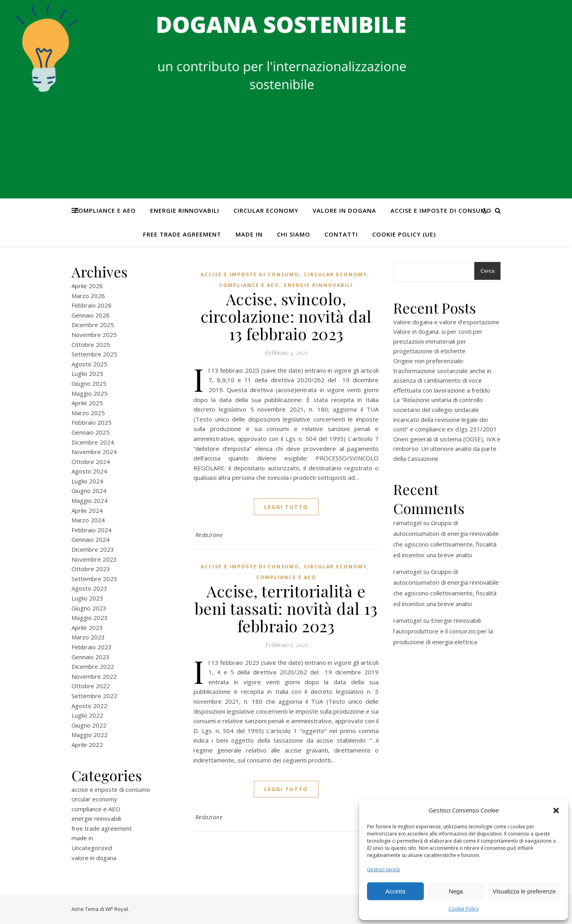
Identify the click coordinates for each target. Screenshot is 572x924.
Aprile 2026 (87, 286)
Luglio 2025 (87, 373)
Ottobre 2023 (91, 569)
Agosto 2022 (89, 706)
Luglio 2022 (87, 715)
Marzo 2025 (88, 413)
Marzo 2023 (88, 637)
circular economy (266, 210)
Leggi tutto (286, 507)
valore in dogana (344, 210)
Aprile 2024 (87, 510)
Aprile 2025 (87, 403)
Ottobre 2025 (91, 345)
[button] (556, 810)
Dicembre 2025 (93, 325)
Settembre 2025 (94, 354)
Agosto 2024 (89, 471)
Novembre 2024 (94, 452)
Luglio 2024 (87, 481)
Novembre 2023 (94, 559)
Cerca (487, 271)
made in (249, 234)
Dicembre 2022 (93, 666)
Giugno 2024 (89, 491)
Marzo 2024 (88, 520)
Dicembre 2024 (93, 442)
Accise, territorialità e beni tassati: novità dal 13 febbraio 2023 (286, 608)
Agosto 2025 (89, 364)
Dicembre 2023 (93, 549)
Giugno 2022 (89, 725)
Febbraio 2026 (92, 305)
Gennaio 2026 (91, 315)
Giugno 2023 (89, 608)
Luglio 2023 (87, 598)
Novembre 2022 (94, 676)
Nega (456, 891)
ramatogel (407, 523)
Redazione (209, 535)
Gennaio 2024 (91, 539)
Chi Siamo (294, 234)
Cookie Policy (464, 909)
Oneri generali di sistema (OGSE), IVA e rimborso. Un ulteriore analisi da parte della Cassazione (447, 449)
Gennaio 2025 (91, 432)
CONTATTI (341, 234)
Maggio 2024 (90, 500)
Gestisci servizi (384, 869)
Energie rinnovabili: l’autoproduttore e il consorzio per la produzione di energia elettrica (443, 631)
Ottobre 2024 (91, 462)
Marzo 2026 (88, 296)
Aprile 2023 (87, 628)
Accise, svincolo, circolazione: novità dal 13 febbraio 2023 (286, 316)
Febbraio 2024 (92, 530)
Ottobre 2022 (91, 686)
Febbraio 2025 (92, 422)
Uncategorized (92, 848)
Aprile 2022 (87, 745)
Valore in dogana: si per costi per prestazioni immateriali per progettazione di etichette (438, 341)
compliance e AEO (105, 210)
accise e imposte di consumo (441, 210)
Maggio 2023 (90, 618)
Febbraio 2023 (92, 647)
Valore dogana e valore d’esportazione (446, 322)
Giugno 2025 (89, 383)
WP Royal (117, 909)
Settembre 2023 (94, 579)
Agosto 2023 (89, 588)
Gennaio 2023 (91, 657)
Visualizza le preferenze (524, 891)
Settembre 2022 (94, 696)
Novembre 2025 (94, 335)
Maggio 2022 (90, 735)
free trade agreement (182, 234)
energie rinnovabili (185, 210)
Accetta (395, 891)
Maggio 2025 (90, 393)
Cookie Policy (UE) (404, 234)
